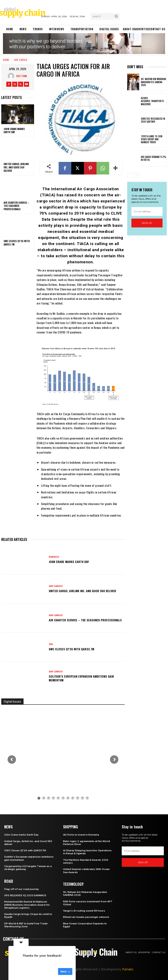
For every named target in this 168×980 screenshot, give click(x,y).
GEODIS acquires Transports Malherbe (152, 101)
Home (6, 60)
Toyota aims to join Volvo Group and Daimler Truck (152, 139)
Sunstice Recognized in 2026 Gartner (153, 120)
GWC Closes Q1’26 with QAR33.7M (17, 243)
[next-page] (137, 175)
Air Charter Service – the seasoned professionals (16, 206)
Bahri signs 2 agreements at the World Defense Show (87, 843)
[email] (147, 211)
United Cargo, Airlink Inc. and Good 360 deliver (16, 167)
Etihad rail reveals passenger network (86, 917)
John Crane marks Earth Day (14, 131)
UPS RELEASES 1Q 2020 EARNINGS (25, 895)
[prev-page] (130, 175)
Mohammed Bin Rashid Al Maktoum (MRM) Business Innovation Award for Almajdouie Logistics (27, 905)
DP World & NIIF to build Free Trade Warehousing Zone (26, 925)
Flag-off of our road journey (21, 889)
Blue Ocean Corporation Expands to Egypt (85, 925)
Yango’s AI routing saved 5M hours (84, 911)
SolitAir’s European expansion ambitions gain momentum (81, 678)
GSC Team (21, 76)
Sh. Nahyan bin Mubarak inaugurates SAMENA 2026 (153, 82)
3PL (51, 644)
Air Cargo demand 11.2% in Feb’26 (153, 158)
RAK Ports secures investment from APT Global (88, 903)
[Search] (116, 16)
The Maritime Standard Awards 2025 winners (86, 861)
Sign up (147, 223)
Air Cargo (21, 60)
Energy (54, 557)
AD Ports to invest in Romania (81, 835)
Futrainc (128, 969)
